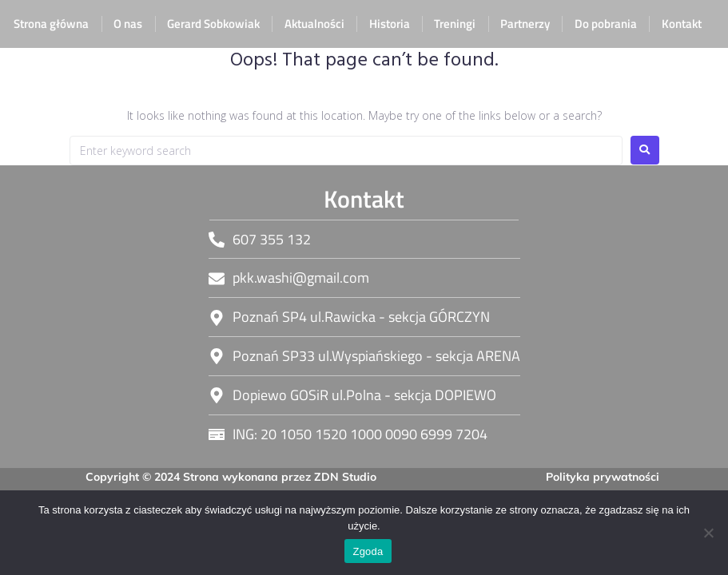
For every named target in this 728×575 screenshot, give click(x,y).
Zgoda (368, 551)
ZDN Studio (345, 477)
